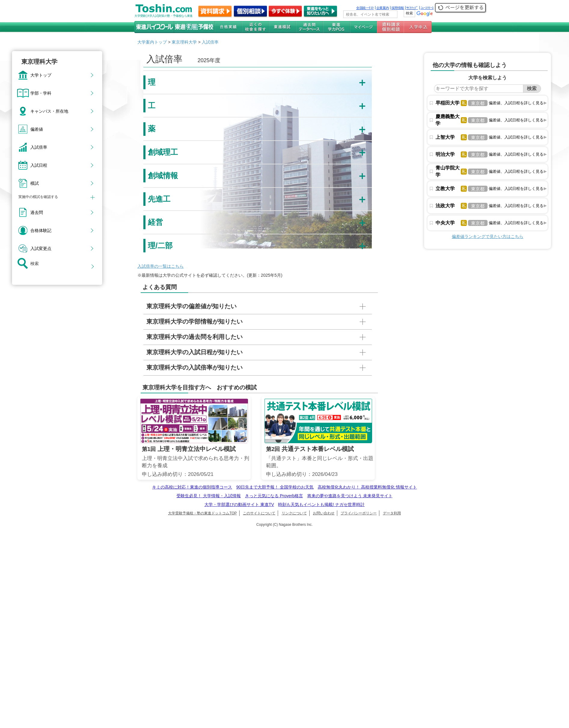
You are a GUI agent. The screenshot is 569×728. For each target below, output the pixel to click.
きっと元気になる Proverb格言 (274, 496)
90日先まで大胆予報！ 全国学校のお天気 (275, 487)
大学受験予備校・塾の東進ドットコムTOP (202, 513)
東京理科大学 (184, 42)
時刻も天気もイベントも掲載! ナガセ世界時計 (321, 504)
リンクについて (294, 513)
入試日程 (39, 165)
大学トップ (41, 75)
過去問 (37, 212)
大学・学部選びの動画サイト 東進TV (239, 504)
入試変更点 (41, 248)
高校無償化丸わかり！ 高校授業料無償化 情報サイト (367, 487)
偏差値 (37, 129)
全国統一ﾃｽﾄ (365, 8)
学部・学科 (41, 93)
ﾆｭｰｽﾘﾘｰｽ (427, 8)
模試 (35, 183)
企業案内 (383, 8)
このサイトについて (259, 513)
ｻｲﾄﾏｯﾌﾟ (412, 8)
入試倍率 (39, 147)
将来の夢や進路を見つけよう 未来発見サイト (350, 496)
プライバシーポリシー (359, 513)
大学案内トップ (152, 42)
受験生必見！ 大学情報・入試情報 (209, 496)
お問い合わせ (324, 513)
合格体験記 (41, 230)
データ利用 (392, 513)
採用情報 (398, 8)
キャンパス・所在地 (49, 111)
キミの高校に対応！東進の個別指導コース (192, 487)
